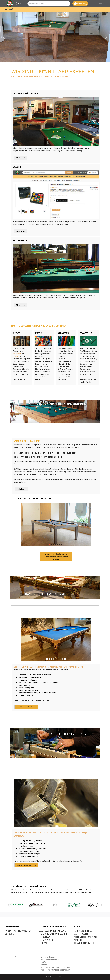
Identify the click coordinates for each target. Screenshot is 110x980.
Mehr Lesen (21, 158)
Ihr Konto (78, 927)
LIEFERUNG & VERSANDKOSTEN (53, 934)
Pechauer (16, 356)
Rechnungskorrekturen (86, 937)
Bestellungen (81, 934)
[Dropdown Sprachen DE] (19, 4)
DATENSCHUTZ (46, 940)
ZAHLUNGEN (45, 937)
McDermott (17, 354)
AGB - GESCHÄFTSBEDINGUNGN (53, 931)
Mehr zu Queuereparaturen (26, 865)
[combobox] (49, 4)
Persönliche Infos (83, 931)
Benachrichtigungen (84, 943)
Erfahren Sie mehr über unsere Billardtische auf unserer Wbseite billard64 (56, 557)
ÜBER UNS (9, 934)
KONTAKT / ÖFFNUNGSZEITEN (18, 931)
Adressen (79, 940)
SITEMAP (43, 943)
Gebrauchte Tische (26, 707)
